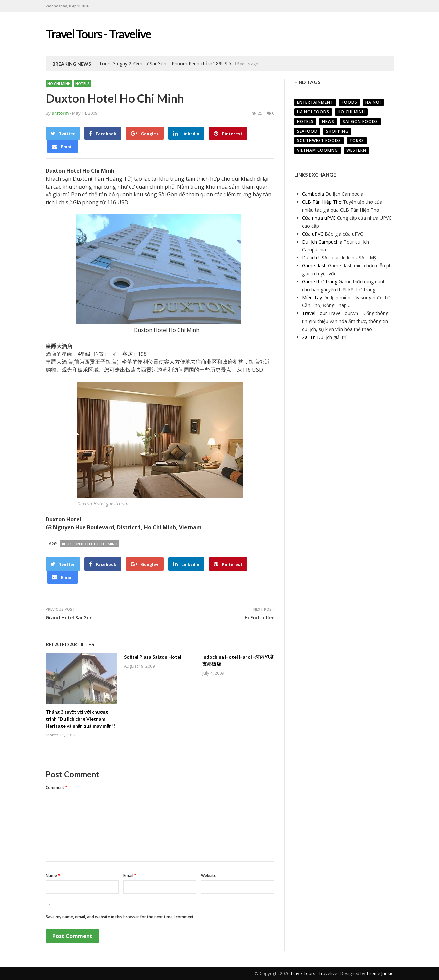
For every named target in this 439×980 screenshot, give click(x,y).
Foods (349, 102)
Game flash (314, 266)
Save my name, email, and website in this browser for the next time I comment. (120, 917)
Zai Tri (309, 337)
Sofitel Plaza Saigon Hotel (153, 657)
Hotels (82, 84)
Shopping (337, 131)
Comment (57, 787)
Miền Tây (312, 297)
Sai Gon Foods (360, 121)
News (328, 121)
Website (209, 875)
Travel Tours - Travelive (314, 973)
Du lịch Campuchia (322, 242)
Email (130, 875)
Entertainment (315, 102)
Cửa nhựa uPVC (319, 218)
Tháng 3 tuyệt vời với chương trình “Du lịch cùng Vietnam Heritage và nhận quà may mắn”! (81, 719)
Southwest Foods (319, 141)
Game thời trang (320, 281)
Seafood (307, 131)
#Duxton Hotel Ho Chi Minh (89, 544)
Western (356, 150)
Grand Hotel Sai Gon (69, 617)
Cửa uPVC (313, 234)
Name (53, 875)
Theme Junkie (380, 973)
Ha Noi (373, 102)
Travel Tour (315, 313)
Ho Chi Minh (59, 84)
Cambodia (313, 194)
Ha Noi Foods (313, 112)
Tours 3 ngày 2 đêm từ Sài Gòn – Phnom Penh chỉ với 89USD (165, 63)
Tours (357, 141)
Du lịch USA (315, 258)
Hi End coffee (259, 617)
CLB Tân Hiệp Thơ (322, 202)
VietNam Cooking (317, 150)
